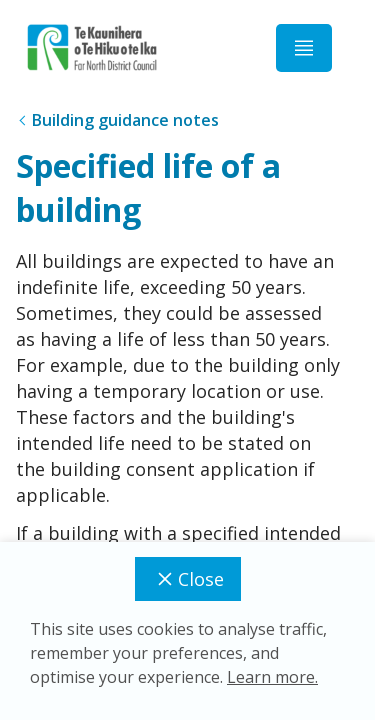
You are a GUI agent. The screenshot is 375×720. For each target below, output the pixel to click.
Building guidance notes (125, 120)
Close (188, 579)
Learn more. (272, 677)
